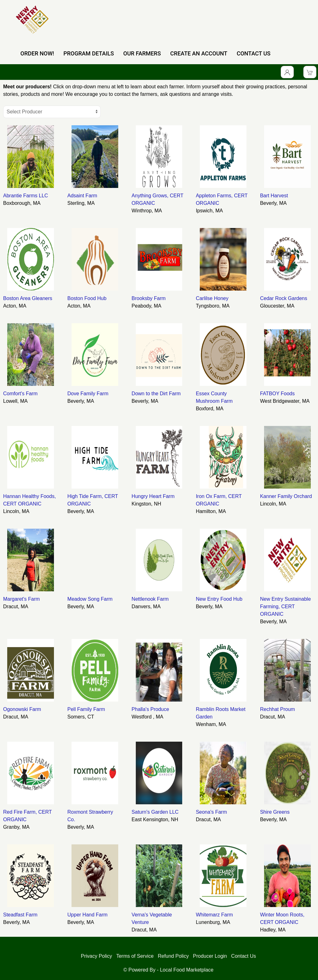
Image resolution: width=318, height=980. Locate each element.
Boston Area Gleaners (28, 298)
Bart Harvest (274, 196)
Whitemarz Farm (214, 915)
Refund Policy (173, 956)
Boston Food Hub (87, 298)
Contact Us (244, 956)
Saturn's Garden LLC (155, 812)
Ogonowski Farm (22, 709)
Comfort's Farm (20, 394)
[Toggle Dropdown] (287, 72)
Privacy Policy (97, 956)
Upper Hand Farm (87, 915)
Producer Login (210, 956)
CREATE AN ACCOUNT (199, 53)
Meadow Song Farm (90, 599)
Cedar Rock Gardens (284, 298)
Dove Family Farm (88, 394)
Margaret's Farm (21, 599)
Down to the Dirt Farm (156, 394)
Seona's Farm (211, 812)
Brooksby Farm (149, 298)
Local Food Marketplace (187, 970)
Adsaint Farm (82, 196)
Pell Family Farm (86, 709)
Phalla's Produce (151, 709)
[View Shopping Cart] (310, 72)
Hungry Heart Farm (153, 496)
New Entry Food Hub (219, 599)
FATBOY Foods (277, 394)
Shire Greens (275, 812)
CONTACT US (254, 53)
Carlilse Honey (212, 298)
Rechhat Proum (277, 709)
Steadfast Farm (20, 915)
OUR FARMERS (142, 53)
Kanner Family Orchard (286, 496)
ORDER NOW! (37, 53)
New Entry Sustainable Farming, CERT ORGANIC (285, 607)
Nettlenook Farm (150, 599)
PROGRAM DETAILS (89, 53)
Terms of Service (135, 956)
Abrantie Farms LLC (26, 196)
